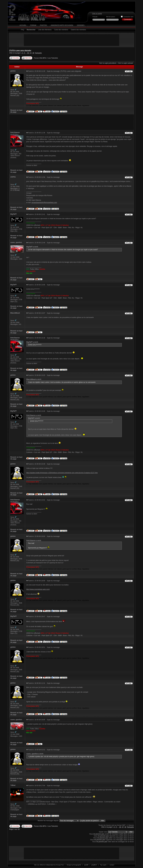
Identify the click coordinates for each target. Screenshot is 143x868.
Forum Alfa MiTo (40, 58)
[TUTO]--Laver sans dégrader (20, 50)
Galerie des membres (78, 30)
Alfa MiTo (32, 17)
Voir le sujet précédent (108, 63)
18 (33, 53)
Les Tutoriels (53, 58)
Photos (43, 25)
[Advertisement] (71, 40)
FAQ (23, 30)
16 (28, 53)
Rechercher (31, 30)
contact (112, 865)
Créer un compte (97, 14)
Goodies (81, 25)
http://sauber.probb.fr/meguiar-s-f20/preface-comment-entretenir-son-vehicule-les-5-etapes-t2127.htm (62, 473)
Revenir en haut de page (16, 111)
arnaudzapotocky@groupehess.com (44, 203)
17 (31, 53)
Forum (33, 25)
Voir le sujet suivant (126, 63)
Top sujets (103, 865)
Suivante (38, 53)
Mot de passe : (111, 17)
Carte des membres (61, 30)
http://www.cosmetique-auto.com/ (38, 589)
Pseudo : (95, 17)
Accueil (23, 25)
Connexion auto (128, 17)
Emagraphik (77, 865)
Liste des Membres (45, 30)
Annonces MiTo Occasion (62, 25)
